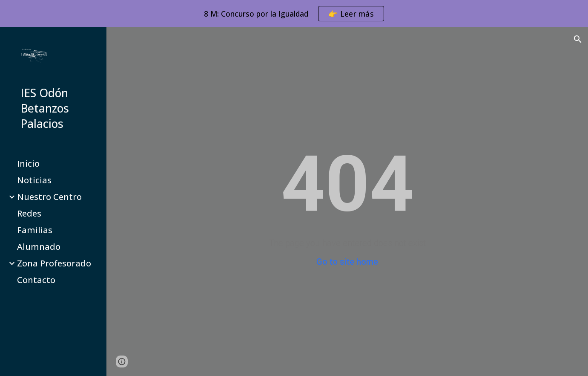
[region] (294, 14)
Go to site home (347, 262)
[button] (578, 39)
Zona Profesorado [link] (54, 263)
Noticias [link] (34, 180)
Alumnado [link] (39, 247)
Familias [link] (35, 230)
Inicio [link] (28, 163)
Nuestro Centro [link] (49, 197)
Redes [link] (29, 213)
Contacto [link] (36, 280)
